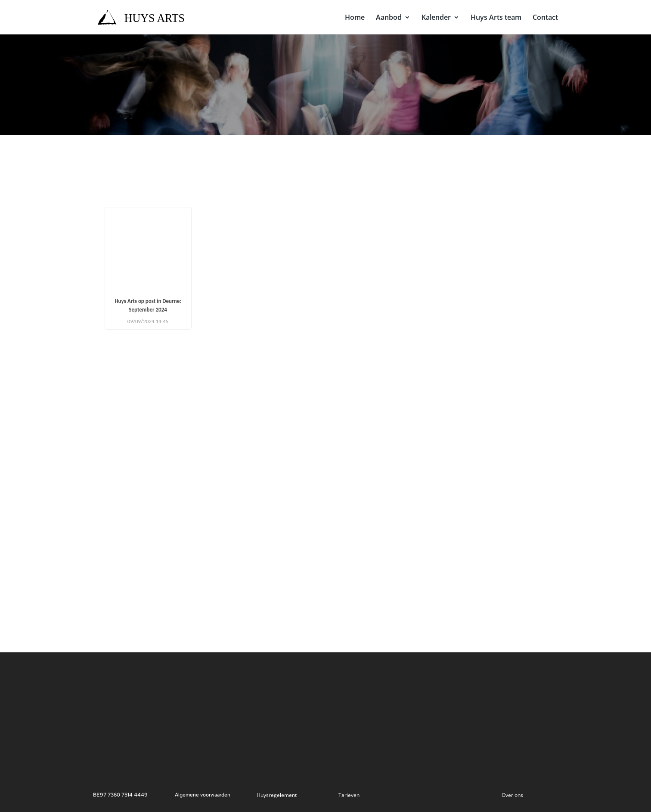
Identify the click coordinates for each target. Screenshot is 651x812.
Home (355, 18)
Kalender (436, 18)
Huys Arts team (496, 18)
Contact (545, 18)
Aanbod (389, 18)
